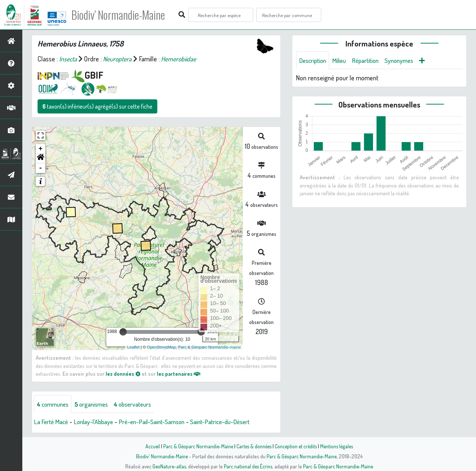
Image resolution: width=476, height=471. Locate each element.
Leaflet (133, 347)
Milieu (342, 60)
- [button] (41, 168)
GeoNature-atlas (168, 466)
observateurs (140, 404)
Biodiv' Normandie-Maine (122, 15)
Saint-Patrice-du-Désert (230, 422)
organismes (96, 404)
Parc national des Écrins (248, 466)
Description (314, 60)
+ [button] (41, 149)
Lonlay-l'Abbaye (97, 422)
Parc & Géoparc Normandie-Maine (196, 446)
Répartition (370, 60)
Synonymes (406, 60)
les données (123, 374)
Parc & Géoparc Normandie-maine (210, 347)
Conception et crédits (297, 446)
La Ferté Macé (52, 422)
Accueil (149, 446)
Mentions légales (339, 446)
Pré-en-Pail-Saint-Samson (158, 422)
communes (54, 404)
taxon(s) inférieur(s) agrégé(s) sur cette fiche (97, 106)
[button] (41, 158)
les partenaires (179, 374)
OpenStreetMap (161, 347)
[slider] (123, 332)
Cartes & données (253, 446)
